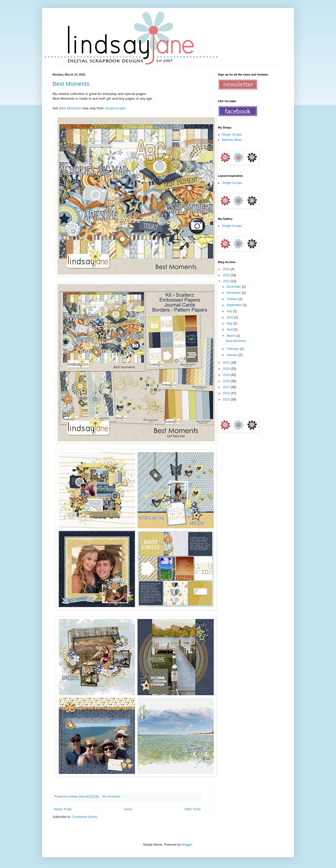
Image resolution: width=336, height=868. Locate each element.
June (230, 317)
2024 (227, 269)
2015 (227, 400)
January (233, 355)
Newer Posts (63, 809)
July (230, 311)
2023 (227, 275)
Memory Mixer (232, 140)
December (234, 287)
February (233, 349)
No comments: (112, 796)
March (231, 336)
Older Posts (193, 809)
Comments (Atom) (84, 817)
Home (128, 809)
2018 (227, 381)
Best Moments (71, 84)
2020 (227, 369)
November (234, 293)
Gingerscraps (115, 108)
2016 (227, 393)
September (235, 305)
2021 (227, 363)
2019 (227, 375)
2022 (227, 281)
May (230, 323)
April (230, 329)
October (233, 299)
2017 (227, 387)
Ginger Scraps (232, 135)
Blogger (187, 845)
